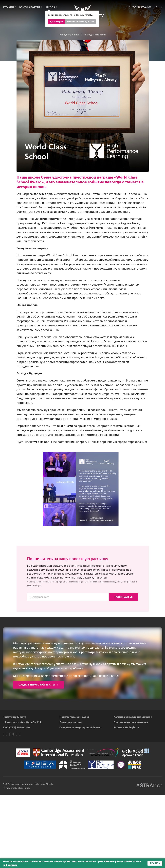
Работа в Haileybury (126, 727)
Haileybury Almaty (69, 35)
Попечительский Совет (74, 717)
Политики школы (71, 722)
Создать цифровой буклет (38, 685)
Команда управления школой (133, 717)
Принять (155, 863)
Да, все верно (56, 22)
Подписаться (124, 597)
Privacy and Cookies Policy (17, 788)
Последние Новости (95, 35)
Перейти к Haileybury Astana (80, 22)
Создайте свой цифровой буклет (80, 727)
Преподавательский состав (131, 722)
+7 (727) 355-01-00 (18, 727)
